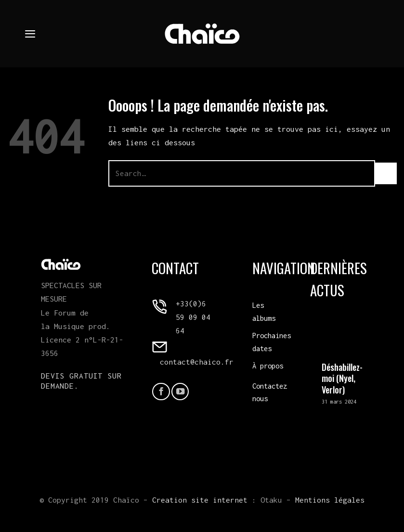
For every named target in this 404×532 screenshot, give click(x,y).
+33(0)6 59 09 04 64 (193, 317)
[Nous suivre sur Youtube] (180, 392)
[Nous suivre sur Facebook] (161, 392)
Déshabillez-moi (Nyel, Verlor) (342, 378)
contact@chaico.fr (197, 362)
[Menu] (31, 34)
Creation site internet (200, 500)
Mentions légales (330, 500)
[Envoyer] (386, 173)
